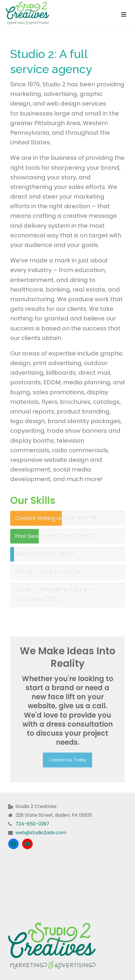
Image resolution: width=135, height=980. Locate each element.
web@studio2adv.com (41, 833)
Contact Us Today (67, 760)
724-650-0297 (32, 824)
